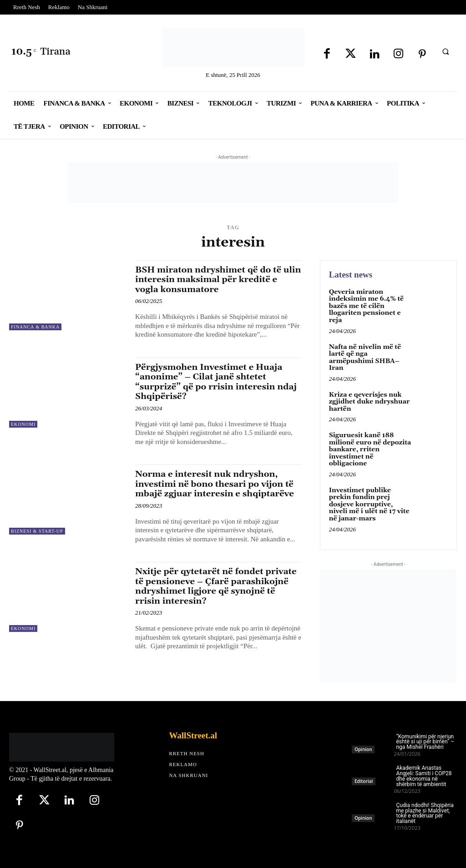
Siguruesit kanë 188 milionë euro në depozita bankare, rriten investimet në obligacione (370, 449)
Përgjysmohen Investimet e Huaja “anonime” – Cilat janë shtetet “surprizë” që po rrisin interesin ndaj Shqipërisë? (218, 381)
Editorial (364, 779)
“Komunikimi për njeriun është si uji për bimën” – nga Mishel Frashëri (425, 740)
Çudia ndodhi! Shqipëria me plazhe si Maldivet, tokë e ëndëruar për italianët (425, 812)
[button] (446, 51)
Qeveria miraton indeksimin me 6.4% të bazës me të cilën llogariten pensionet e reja (366, 306)
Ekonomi (23, 423)
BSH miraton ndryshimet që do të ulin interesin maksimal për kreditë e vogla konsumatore (218, 279)
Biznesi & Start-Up (37, 529)
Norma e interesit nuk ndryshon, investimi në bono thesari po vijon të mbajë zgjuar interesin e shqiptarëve (216, 482)
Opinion (363, 748)
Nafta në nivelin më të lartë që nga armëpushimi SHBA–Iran (365, 357)
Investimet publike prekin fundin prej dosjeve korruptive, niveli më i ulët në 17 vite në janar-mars (369, 503)
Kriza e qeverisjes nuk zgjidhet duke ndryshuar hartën (369, 401)
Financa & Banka (35, 327)
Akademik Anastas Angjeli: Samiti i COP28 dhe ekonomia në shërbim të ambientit (424, 775)
